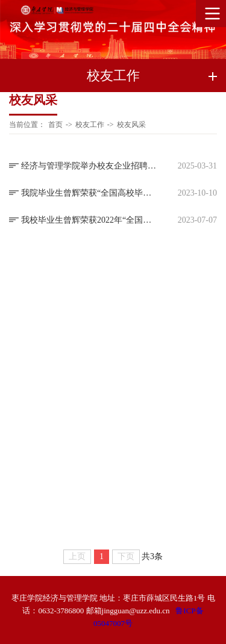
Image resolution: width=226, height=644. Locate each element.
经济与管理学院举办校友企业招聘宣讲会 (89, 166)
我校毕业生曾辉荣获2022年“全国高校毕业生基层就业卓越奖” (89, 220)
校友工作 (90, 125)
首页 (55, 125)
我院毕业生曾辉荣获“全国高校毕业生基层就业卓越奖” (89, 193)
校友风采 (131, 125)
